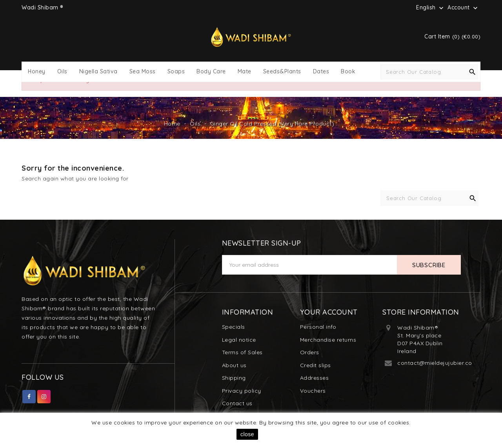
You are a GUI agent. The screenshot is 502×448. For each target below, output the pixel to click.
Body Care (211, 72)
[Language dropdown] (431, 7)
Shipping (234, 378)
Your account (329, 312)
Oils (62, 72)
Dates (321, 72)
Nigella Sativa (98, 72)
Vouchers (313, 391)
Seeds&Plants (282, 72)
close (247, 434)
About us (234, 365)
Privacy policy (242, 391)
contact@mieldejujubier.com (437, 363)
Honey (37, 72)
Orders (310, 352)
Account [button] (463, 8)
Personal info (318, 327)
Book (348, 72)
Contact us (237, 403)
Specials (234, 327)
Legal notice (239, 340)
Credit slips (316, 365)
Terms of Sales (242, 352)
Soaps (176, 72)
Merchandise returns (328, 340)
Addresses (315, 378)
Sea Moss (143, 72)
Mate (245, 72)
